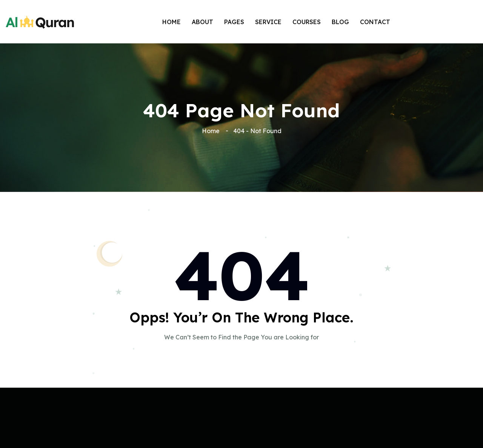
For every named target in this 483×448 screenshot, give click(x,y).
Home (172, 22)
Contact (375, 22)
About (202, 22)
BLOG (340, 22)
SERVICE (268, 22)
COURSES (307, 22)
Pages (234, 22)
